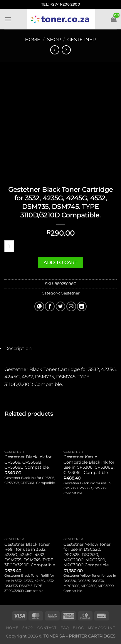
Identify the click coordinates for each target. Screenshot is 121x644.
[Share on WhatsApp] (39, 306)
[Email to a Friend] (71, 306)
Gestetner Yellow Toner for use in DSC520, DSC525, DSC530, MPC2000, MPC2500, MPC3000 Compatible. (87, 555)
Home (33, 40)
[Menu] (8, 19)
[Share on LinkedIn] (82, 306)
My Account (101, 628)
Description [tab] (18, 348)
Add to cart (60, 263)
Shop (54, 40)
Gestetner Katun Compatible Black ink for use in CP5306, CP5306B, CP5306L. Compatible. (89, 465)
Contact (47, 628)
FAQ (65, 628)
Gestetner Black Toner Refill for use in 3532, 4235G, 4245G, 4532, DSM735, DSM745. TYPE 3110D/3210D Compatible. (30, 555)
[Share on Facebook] (50, 306)
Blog (78, 628)
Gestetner (82, 40)
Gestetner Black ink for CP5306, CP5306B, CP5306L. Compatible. (28, 462)
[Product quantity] (9, 246)
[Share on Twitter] (61, 306)
